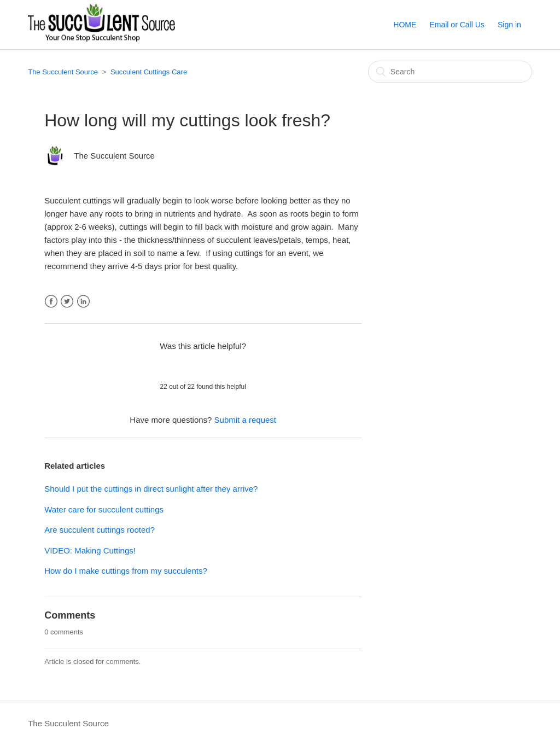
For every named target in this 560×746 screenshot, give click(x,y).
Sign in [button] (509, 25)
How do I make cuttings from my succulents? (126, 571)
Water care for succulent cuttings (104, 509)
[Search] (450, 72)
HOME (405, 25)
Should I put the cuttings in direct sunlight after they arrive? (151, 489)
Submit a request (245, 420)
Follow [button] (341, 153)
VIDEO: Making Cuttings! (90, 550)
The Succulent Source (63, 72)
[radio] (174, 366)
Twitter (67, 302)
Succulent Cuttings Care (149, 72)
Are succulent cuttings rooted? (100, 530)
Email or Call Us (457, 25)
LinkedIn (83, 302)
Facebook (51, 302)
